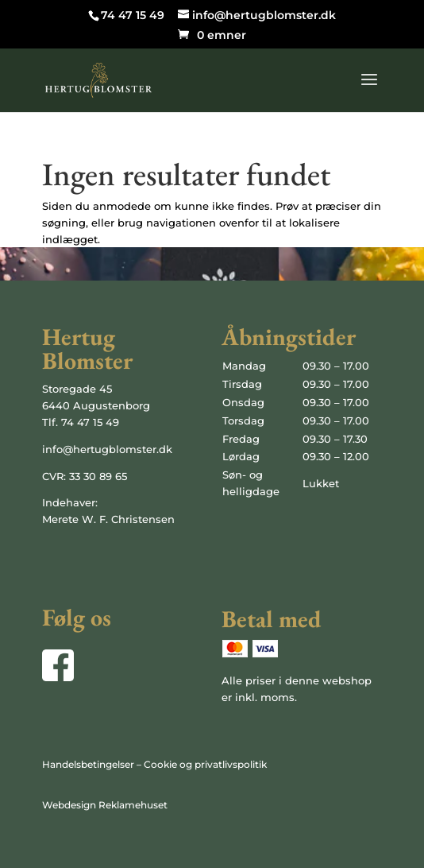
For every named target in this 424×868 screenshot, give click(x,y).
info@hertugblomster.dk (107, 449)
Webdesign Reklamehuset (105, 805)
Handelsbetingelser (88, 764)
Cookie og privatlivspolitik (205, 764)
